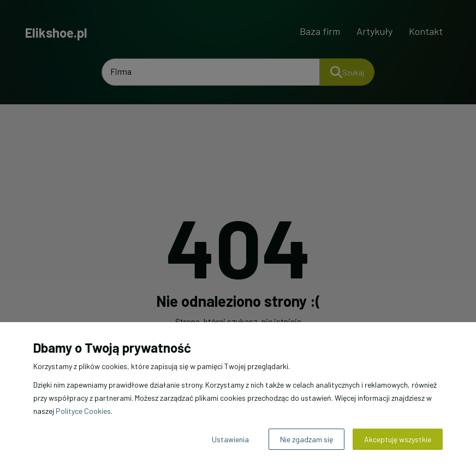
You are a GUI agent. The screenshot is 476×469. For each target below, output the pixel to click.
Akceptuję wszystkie (398, 439)
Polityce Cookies (83, 411)
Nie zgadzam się (307, 439)
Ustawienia (230, 439)
